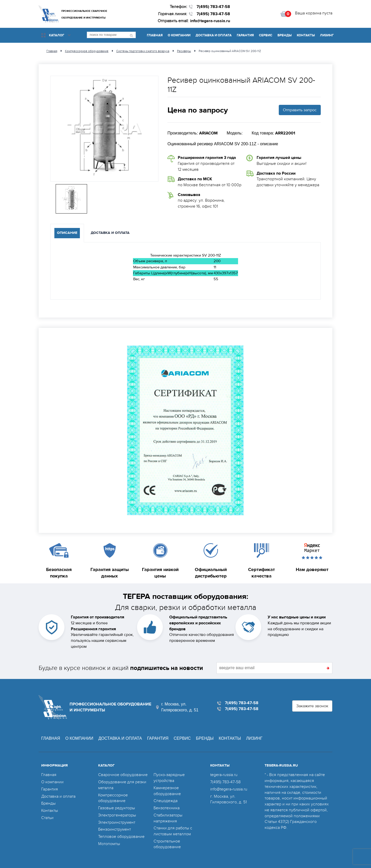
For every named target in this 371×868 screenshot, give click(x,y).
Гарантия (245, 35)
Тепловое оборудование (121, 837)
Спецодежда (166, 801)
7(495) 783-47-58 (213, 7)
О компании (179, 35)
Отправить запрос (300, 110)
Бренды (285, 35)
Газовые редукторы (117, 808)
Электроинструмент (117, 822)
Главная (155, 35)
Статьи (47, 818)
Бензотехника (167, 808)
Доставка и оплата (214, 35)
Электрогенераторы (117, 815)
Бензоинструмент (115, 829)
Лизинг (327, 35)
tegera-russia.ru (224, 775)
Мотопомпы (109, 844)
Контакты (306, 35)
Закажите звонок (312, 706)
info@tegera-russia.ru (210, 21)
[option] (104, 129)
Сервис (266, 35)
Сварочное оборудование (123, 775)
